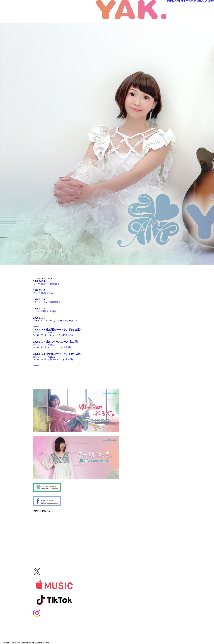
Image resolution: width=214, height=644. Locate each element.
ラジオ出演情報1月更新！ (107, 310)
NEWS (37, 278)
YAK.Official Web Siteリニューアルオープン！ (107, 319)
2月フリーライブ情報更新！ (107, 301)
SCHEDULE (172, 1)
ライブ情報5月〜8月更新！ (107, 282)
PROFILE (182, 1)
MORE (36, 327)
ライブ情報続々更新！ (107, 292)
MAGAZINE (208, 1)
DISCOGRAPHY (195, 1)
